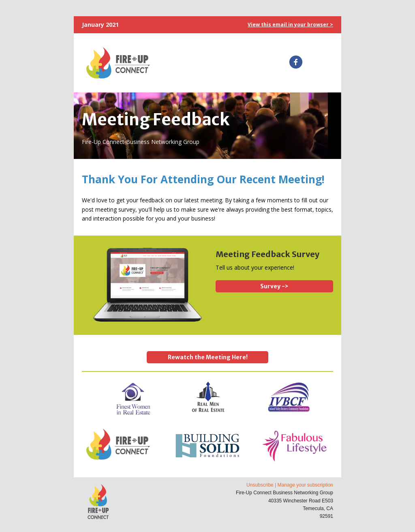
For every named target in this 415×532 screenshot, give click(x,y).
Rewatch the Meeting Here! (208, 357)
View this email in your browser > (290, 25)
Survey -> (274, 286)
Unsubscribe (260, 485)
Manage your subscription (305, 485)
